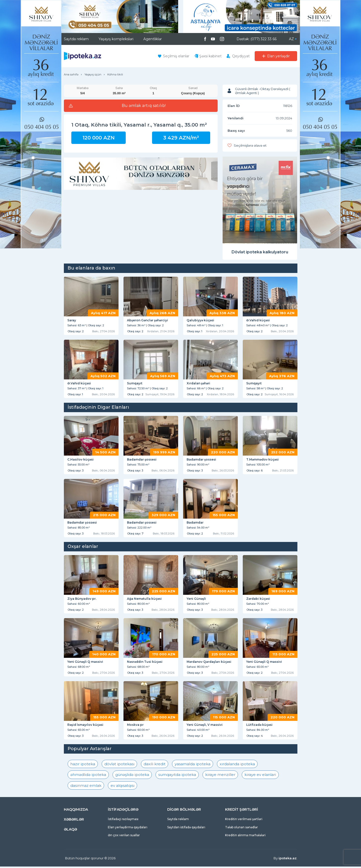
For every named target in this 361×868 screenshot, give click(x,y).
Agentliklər (153, 39)
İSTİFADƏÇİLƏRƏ (123, 811)
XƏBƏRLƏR (74, 821)
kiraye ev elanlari (260, 776)
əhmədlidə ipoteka (88, 776)
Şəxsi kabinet (210, 56)
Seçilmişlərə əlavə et (250, 145)
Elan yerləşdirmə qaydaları (128, 829)
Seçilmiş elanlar (176, 56)
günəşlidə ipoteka (132, 776)
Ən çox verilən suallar (124, 837)
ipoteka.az (288, 860)
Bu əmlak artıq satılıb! (144, 106)
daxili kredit (155, 765)
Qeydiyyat (241, 56)
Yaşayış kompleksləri (116, 39)
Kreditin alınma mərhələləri (245, 837)
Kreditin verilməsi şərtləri (244, 820)
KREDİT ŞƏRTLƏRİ (241, 811)
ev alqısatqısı (122, 787)
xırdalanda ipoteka (237, 765)
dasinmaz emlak (86, 787)
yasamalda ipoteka (193, 765)
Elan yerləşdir (278, 56)
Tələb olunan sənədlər (241, 829)
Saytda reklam (76, 39)
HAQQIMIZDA (76, 811)
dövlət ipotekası (119, 765)
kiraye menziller (220, 776)
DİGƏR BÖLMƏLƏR (184, 811)
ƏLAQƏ (70, 831)
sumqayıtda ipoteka (177, 776)
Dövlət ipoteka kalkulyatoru (260, 252)
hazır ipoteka (83, 765)
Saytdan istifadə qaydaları (186, 829)
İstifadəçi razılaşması (123, 820)
